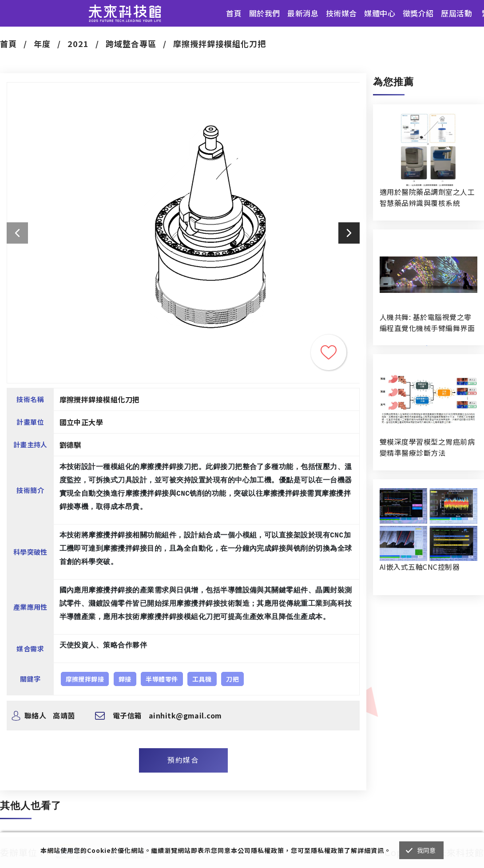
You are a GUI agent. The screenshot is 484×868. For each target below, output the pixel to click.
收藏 (329, 352)
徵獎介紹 (418, 13)
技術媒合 (341, 13)
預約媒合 (183, 760)
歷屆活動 (456, 13)
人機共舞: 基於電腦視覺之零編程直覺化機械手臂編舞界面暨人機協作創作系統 (427, 323)
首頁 (234, 13)
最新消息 (303, 13)
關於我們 (265, 13)
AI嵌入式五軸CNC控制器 (420, 567)
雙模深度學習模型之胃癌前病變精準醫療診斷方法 (427, 447)
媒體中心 (380, 13)
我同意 (426, 850)
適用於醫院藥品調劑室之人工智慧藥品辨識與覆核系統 (427, 197)
